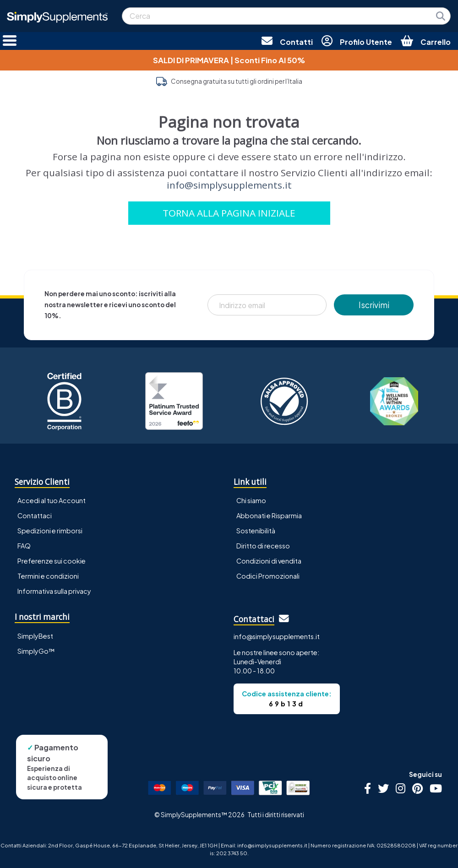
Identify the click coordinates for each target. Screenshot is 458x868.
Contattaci (35, 515)
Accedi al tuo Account (52, 500)
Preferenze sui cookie (52, 561)
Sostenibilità (256, 531)
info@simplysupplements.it (229, 185)
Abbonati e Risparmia (269, 515)
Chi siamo (251, 500)
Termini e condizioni (48, 576)
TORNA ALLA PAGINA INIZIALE (229, 213)
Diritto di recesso (263, 546)
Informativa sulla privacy (54, 591)
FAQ (24, 546)
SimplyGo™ (36, 651)
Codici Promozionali (268, 576)
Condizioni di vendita (269, 561)
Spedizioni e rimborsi (50, 531)
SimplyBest (35, 636)
